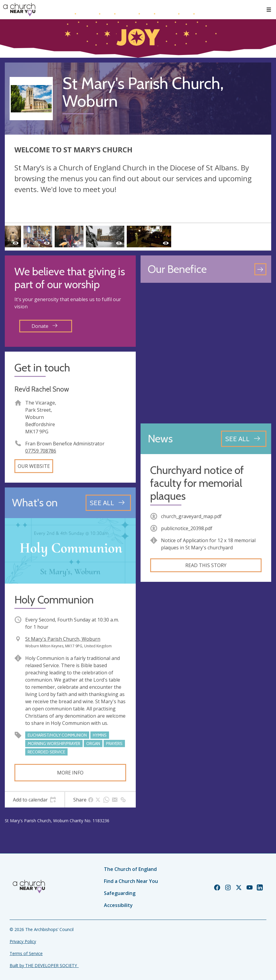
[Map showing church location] (206, 353)
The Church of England (130, 869)
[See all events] (108, 503)
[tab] (35, 800)
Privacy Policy (23, 941)
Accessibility (118, 905)
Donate (44, 326)
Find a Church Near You (131, 881)
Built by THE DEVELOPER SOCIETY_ (44, 965)
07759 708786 (41, 451)
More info (70, 773)
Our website (34, 466)
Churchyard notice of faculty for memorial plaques (197, 483)
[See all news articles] (244, 439)
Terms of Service (26, 953)
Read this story (206, 565)
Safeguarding (120, 893)
